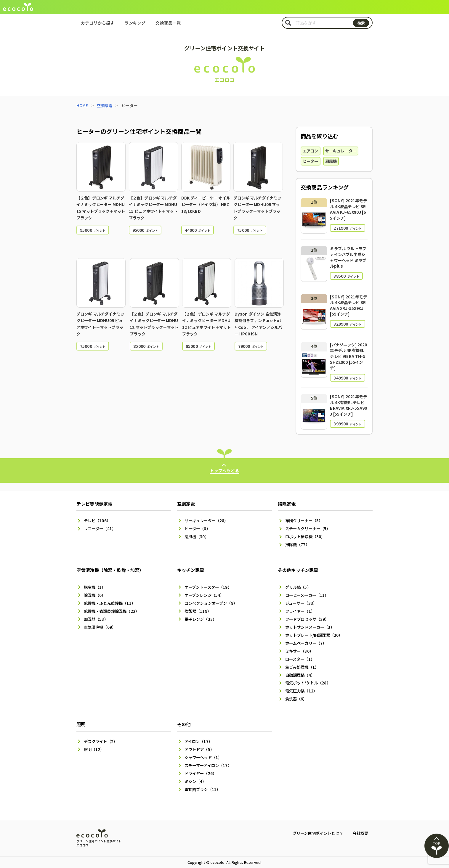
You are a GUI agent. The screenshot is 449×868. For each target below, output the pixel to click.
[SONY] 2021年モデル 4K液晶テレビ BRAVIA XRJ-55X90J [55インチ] (348, 306)
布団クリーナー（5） (305, 513)
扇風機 (333, 162)
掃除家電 (287, 496)
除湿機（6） (96, 589)
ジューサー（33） (302, 597)
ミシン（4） (196, 781)
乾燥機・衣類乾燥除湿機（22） (113, 606)
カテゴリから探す (98, 23)
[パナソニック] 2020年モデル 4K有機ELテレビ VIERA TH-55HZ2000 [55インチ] (348, 356)
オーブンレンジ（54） (206, 589)
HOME (82, 105)
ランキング (135, 23)
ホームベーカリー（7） (307, 639)
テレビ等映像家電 (96, 496)
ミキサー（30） (300, 647)
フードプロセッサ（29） (309, 614)
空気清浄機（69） (101, 622)
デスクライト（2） (102, 740)
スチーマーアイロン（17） (210, 764)
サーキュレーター (343, 151)
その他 (184, 722)
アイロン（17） (199, 740)
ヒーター (311, 162)
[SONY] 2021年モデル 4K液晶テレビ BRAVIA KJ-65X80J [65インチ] (348, 210)
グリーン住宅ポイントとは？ (314, 833)
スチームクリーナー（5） (310, 521)
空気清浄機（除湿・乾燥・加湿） (112, 563)
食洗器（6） (297, 697)
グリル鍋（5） (299, 581)
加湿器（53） (97, 614)
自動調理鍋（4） (301, 672)
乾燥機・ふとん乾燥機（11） (111, 597)
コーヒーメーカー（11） (308, 589)
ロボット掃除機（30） (307, 530)
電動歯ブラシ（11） (204, 789)
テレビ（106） (98, 513)
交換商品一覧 (168, 23)
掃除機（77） (298, 538)
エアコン (311, 151)
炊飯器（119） (199, 606)
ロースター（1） (301, 655)
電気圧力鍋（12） (302, 689)
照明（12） (95, 748)
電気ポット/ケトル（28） (309, 680)
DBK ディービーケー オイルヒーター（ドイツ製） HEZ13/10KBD (205, 204)
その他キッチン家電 (299, 563)
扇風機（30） (197, 530)
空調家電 (106, 105)
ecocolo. (218, 862)
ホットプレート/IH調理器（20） (316, 631)
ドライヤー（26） (202, 773)
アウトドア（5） (200, 748)
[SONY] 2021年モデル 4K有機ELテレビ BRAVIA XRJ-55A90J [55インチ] (348, 406)
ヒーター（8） (198, 521)
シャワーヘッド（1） (205, 756)
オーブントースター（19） (210, 581)
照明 (81, 722)
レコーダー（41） (101, 521)
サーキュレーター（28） (208, 513)
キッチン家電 (191, 563)
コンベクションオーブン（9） (213, 597)
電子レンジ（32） (202, 614)
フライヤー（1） (301, 606)
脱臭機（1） (96, 581)
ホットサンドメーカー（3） (312, 622)
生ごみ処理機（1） (303, 664)
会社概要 (360, 833)
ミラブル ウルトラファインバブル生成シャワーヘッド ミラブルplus (347, 258)
